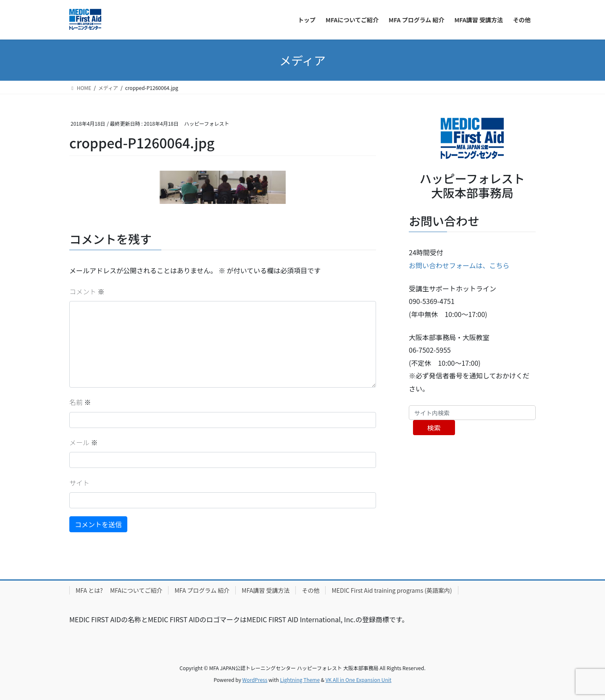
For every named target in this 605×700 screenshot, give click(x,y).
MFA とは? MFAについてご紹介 (119, 590)
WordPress (255, 680)
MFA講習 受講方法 (266, 590)
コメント (87, 291)
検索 (434, 428)
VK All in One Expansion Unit (359, 680)
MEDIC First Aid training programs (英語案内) (392, 590)
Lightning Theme (300, 680)
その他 (310, 590)
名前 (80, 402)
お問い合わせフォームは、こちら (459, 265)
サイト (79, 483)
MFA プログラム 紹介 (202, 590)
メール (84, 442)
